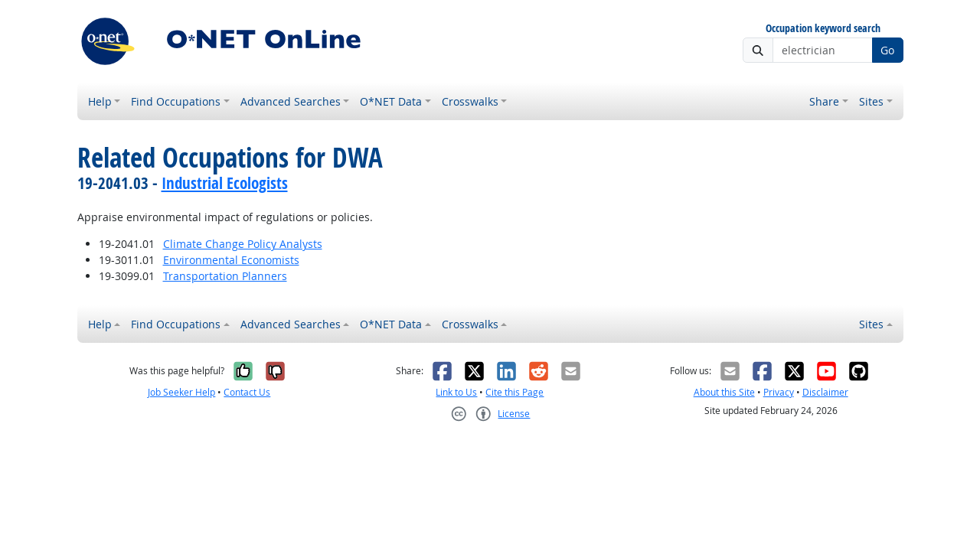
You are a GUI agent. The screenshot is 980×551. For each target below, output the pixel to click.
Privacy (779, 392)
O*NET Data (391, 101)
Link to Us (456, 392)
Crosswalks (470, 101)
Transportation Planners (225, 276)
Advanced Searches (291, 101)
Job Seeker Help (181, 392)
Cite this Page (514, 392)
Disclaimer (825, 392)
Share (824, 101)
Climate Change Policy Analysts (243, 244)
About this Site (724, 392)
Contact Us (247, 392)
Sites (871, 101)
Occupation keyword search (823, 29)
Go (887, 50)
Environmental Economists (231, 260)
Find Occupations (176, 101)
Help (100, 101)
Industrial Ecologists (225, 183)
